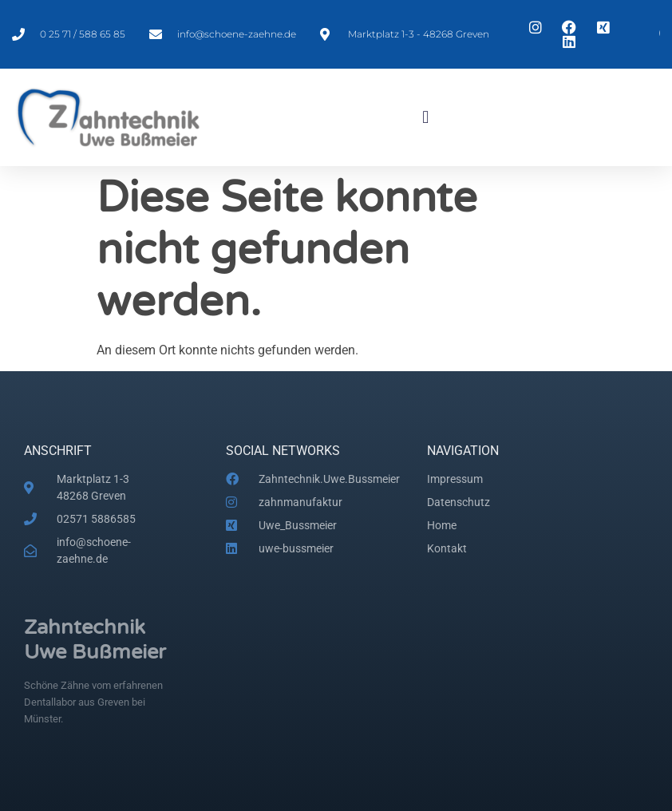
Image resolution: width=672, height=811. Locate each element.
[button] (426, 118)
